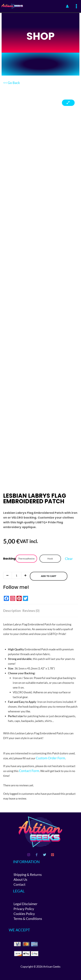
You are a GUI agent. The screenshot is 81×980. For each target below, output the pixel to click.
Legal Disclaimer (25, 904)
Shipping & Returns (28, 874)
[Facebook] (37, 855)
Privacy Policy (24, 909)
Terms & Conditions (28, 919)
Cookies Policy (24, 914)
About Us (20, 879)
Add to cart (49, 576)
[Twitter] (45, 855)
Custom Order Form (50, 758)
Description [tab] (12, 611)
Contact (19, 884)
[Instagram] (29, 855)
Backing (9, 559)
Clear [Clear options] (69, 559)
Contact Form (29, 771)
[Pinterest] (53, 855)
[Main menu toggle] (76, 6)
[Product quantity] (17, 575)
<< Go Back (12, 83)
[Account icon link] (67, 6)
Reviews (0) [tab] (31, 611)
